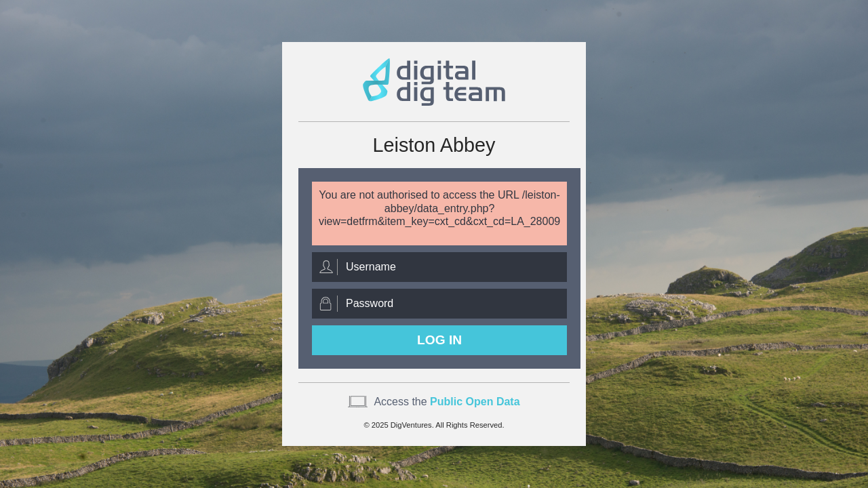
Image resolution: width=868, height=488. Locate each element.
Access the (447, 402)
